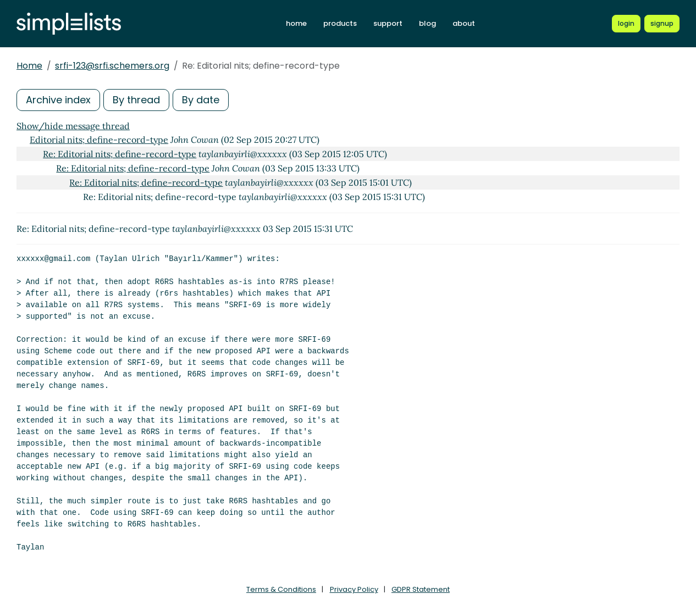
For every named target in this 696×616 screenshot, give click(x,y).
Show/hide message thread (73, 126)
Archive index (58, 100)
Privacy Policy (354, 589)
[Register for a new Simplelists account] (662, 24)
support (388, 23)
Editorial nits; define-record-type (99, 140)
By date (201, 100)
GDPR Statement (421, 589)
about (464, 23)
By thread (136, 100)
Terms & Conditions (281, 589)
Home (29, 66)
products (340, 23)
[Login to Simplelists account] (626, 24)
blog (427, 23)
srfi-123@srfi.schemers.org (112, 66)
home (296, 23)
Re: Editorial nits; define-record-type (120, 154)
